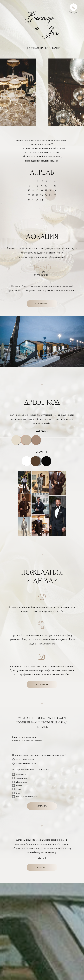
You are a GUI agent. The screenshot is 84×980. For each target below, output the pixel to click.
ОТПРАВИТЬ (42, 806)
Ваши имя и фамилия (24, 737)
